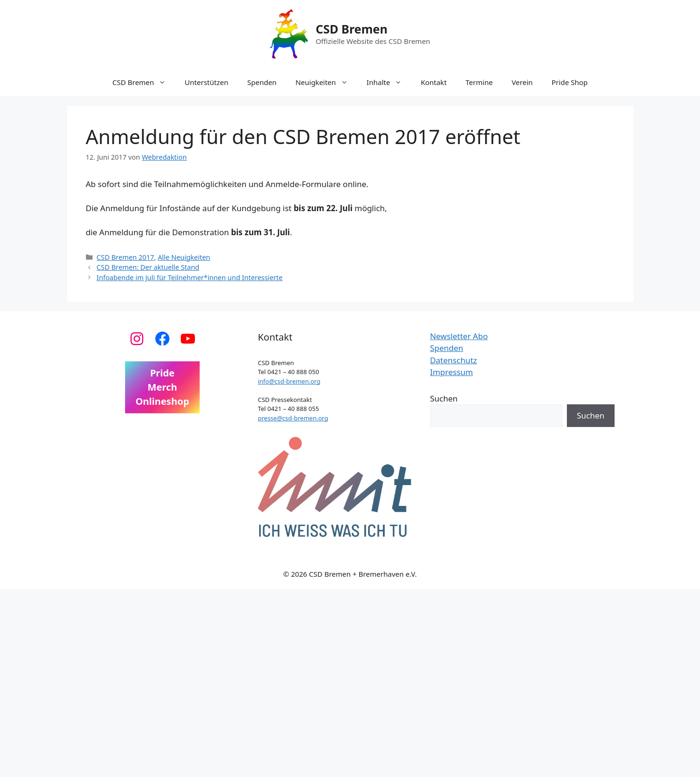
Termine (479, 82)
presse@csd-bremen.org (293, 418)
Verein (522, 82)
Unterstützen (206, 82)
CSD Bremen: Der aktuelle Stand (148, 267)
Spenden (262, 82)
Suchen (444, 398)
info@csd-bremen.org (289, 381)
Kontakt (434, 82)
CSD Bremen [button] (144, 82)
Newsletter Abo (459, 336)
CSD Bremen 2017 (126, 257)
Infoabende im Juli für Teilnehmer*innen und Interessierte (190, 277)
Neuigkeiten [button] (326, 82)
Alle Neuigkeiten (184, 257)
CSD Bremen (352, 29)
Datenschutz (454, 360)
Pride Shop (570, 82)
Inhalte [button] (389, 82)
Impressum (451, 372)
